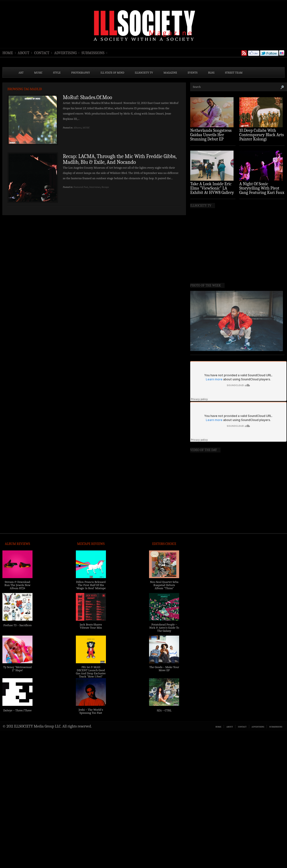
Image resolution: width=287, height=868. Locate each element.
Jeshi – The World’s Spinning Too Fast (91, 711)
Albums (77, 128)
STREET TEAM (234, 73)
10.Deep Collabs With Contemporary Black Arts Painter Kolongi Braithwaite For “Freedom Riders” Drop (262, 139)
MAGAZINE (170, 73)
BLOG (211, 73)
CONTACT (42, 53)
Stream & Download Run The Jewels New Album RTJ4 (17, 585)
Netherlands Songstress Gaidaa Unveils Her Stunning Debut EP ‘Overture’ (211, 137)
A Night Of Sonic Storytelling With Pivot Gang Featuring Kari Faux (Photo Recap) (262, 190)
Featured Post (81, 187)
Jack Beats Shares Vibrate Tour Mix (91, 626)
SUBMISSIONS (93, 53)
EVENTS (193, 73)
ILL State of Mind (112, 73)
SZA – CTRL (164, 710)
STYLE (57, 73)
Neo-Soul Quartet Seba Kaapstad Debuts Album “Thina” (164, 585)
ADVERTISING (65, 53)
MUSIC (38, 73)
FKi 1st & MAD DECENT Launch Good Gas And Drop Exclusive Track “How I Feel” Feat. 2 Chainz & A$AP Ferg (91, 675)
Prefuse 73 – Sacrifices (17, 625)
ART (21, 73)
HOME (8, 53)
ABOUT (24, 53)
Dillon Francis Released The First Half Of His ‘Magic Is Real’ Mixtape (91, 585)
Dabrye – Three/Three (17, 710)
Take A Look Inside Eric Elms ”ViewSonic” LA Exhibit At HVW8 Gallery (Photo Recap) (212, 190)
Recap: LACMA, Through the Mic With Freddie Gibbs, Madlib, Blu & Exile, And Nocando (120, 159)
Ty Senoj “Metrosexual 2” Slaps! (17, 669)
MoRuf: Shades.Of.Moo (88, 97)
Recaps (105, 187)
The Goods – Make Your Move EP (164, 669)
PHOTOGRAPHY (81, 73)
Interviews (95, 187)
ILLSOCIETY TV (144, 73)
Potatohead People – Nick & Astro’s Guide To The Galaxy (164, 628)
